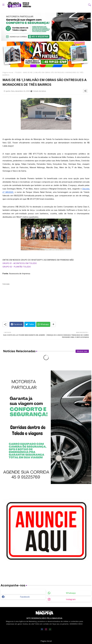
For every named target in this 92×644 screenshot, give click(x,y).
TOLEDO (18, 72)
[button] (89, 5)
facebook (25, 597)
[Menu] (3, 5)
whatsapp (71, 593)
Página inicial (8, 72)
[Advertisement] (46, 303)
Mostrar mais (82, 351)
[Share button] (53, 324)
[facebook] (42, 629)
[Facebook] (17, 324)
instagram (71, 599)
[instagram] (46, 629)
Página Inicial (46, 641)
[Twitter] (30, 324)
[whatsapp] (50, 629)
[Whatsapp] (43, 324)
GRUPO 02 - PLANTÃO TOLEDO (17, 267)
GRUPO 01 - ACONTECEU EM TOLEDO (20, 263)
